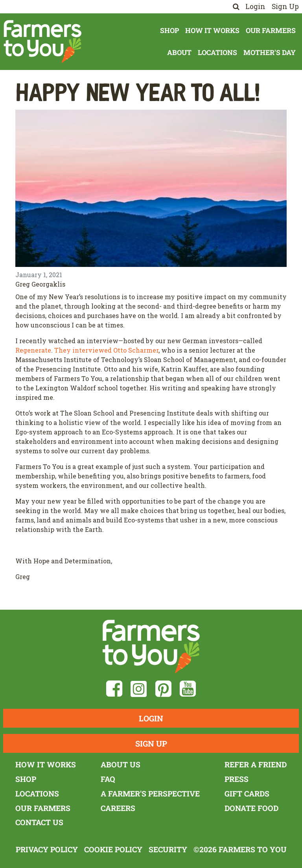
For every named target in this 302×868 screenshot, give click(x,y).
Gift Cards (247, 794)
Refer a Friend (256, 764)
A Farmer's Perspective (150, 794)
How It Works (212, 30)
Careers (118, 808)
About (179, 52)
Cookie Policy (113, 849)
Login (255, 6)
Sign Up (285, 6)
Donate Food (251, 808)
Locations (217, 52)
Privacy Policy (47, 849)
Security (168, 849)
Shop (169, 30)
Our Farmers (271, 30)
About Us (121, 764)
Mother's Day (270, 52)
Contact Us (39, 822)
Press (237, 779)
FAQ (108, 779)
